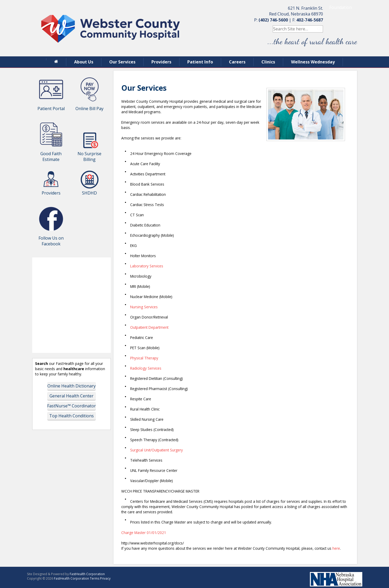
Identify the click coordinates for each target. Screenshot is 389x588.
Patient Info (200, 62)
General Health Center (72, 396)
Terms (95, 578)
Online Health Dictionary (72, 386)
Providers (161, 62)
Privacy (105, 578)
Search (319, 29)
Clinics (268, 62)
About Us (84, 62)
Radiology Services (146, 368)
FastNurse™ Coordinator (72, 406)
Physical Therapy (144, 358)
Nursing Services (144, 307)
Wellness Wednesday (313, 62)
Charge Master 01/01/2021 (144, 533)
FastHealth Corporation (87, 574)
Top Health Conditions (72, 416)
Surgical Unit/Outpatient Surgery (157, 450)
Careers (237, 62)
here (336, 548)
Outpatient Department (149, 327)
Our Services (122, 62)
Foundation (341, 7)
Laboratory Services (147, 266)
